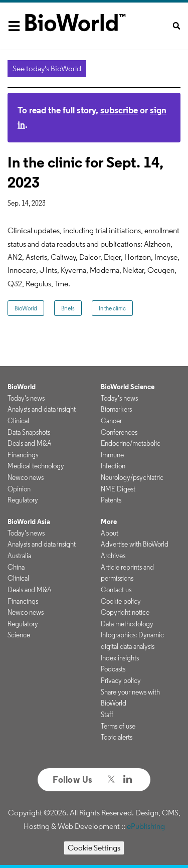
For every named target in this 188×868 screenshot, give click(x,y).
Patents (111, 500)
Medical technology (36, 466)
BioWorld (26, 308)
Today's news (26, 398)
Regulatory (23, 500)
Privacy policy (121, 680)
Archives (113, 556)
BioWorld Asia (29, 522)
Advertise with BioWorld (135, 544)
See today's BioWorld (47, 68)
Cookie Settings (94, 848)
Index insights (120, 658)
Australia (19, 556)
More (109, 522)
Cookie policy (121, 601)
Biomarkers (116, 409)
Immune (112, 455)
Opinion (19, 489)
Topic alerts (117, 737)
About (110, 533)
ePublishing (146, 826)
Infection (113, 466)
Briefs (68, 308)
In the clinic (112, 308)
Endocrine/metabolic (131, 443)
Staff (107, 715)
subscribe (119, 110)
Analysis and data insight (42, 409)
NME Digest (118, 489)
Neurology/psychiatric (132, 477)
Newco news (26, 477)
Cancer (111, 421)
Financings (23, 455)
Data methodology (127, 624)
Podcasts (113, 669)
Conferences (119, 432)
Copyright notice (125, 612)
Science (19, 635)
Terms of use (118, 726)
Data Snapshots (29, 432)
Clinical (18, 421)
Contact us (116, 590)
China (16, 567)
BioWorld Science (128, 387)
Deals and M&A (30, 443)
